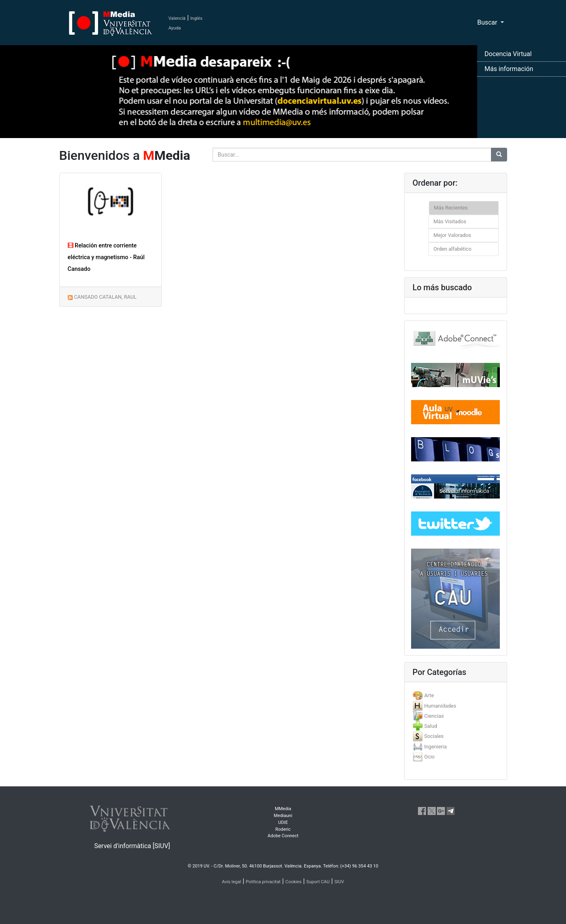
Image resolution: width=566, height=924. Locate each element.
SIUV (339, 882)
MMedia (283, 809)
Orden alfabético (453, 249)
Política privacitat (263, 882)
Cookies (293, 882)
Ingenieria (435, 747)
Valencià (177, 18)
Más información (509, 69)
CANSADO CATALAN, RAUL (105, 297)
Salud (430, 726)
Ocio (429, 757)
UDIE (283, 822)
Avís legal (232, 882)
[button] (42, 462)
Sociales (434, 736)
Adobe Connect (283, 836)
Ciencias (434, 716)
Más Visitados (450, 221)
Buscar (488, 22)
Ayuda (175, 28)
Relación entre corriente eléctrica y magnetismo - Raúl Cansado (106, 257)
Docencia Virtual (508, 54)
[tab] (456, 695)
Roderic (283, 829)
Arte (429, 695)
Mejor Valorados (452, 235)
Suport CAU (318, 882)
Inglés (196, 18)
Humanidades (440, 706)
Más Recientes (451, 208)
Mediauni (283, 816)
